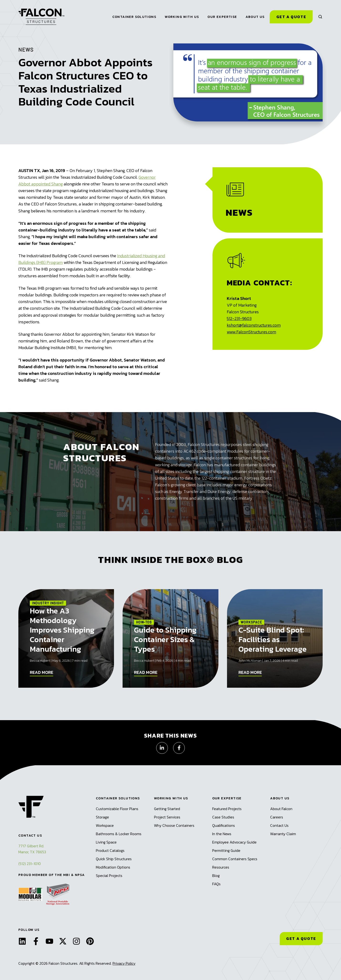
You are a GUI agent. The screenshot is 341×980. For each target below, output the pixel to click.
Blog (216, 875)
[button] (320, 17)
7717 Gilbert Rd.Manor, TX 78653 (32, 849)
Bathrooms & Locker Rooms (119, 834)
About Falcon (281, 809)
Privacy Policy (124, 963)
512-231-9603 (239, 318)
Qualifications (224, 825)
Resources (221, 867)
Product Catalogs (110, 850)
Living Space (106, 842)
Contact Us (279, 825)
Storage (102, 817)
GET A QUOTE (301, 938)
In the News (222, 834)
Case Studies (223, 817)
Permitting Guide (226, 850)
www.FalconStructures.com (251, 332)
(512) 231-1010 (30, 864)
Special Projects (109, 875)
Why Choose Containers (174, 825)
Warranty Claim (283, 834)
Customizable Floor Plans (117, 809)
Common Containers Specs (235, 859)
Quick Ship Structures (114, 859)
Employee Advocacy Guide (234, 842)
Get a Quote (291, 17)
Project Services (167, 817)
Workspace (105, 825)
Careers (277, 817)
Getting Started (167, 809)
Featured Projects (227, 809)
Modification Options (113, 867)
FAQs (216, 884)
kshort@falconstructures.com (254, 325)
